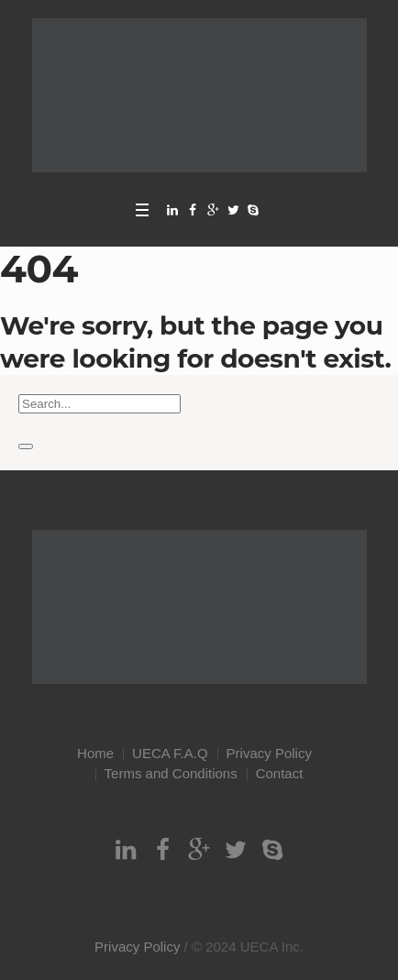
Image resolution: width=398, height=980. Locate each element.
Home (95, 753)
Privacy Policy (269, 753)
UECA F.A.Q (170, 753)
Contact (280, 773)
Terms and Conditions (171, 773)
